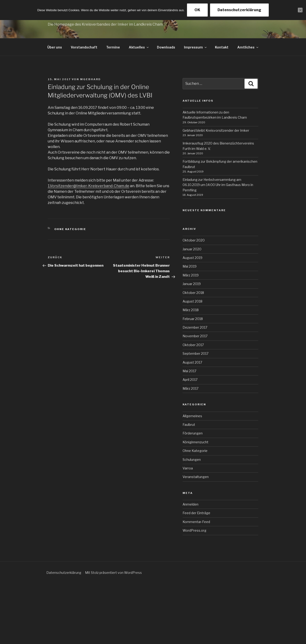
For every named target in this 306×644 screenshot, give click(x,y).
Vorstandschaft (84, 47)
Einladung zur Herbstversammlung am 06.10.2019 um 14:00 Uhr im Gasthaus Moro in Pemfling (218, 185)
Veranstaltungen (196, 477)
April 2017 (190, 380)
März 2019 (191, 275)
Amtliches (248, 47)
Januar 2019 (192, 284)
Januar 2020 (192, 249)
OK (197, 10)
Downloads (166, 47)
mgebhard (90, 79)
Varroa (188, 468)
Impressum (196, 47)
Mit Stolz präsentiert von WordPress (113, 573)
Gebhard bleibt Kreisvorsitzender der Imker (216, 130)
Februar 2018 (193, 319)
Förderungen (193, 433)
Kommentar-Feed (196, 522)
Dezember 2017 (195, 327)
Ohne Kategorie (70, 229)
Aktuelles (139, 47)
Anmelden (190, 504)
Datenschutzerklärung (64, 573)
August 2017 (192, 362)
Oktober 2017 (193, 345)
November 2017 (195, 336)
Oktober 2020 (194, 240)
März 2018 (191, 310)
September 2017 (195, 353)
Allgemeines (192, 416)
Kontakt (222, 47)
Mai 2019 (190, 266)
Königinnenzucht (195, 442)
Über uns (55, 47)
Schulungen (192, 460)
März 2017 (190, 388)
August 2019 (192, 258)
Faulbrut (189, 425)
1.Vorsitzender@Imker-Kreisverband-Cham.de (88, 186)
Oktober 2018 (193, 293)
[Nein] (300, 10)
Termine (113, 47)
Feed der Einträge (196, 513)
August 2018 (192, 301)
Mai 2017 (189, 371)
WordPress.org (194, 530)
